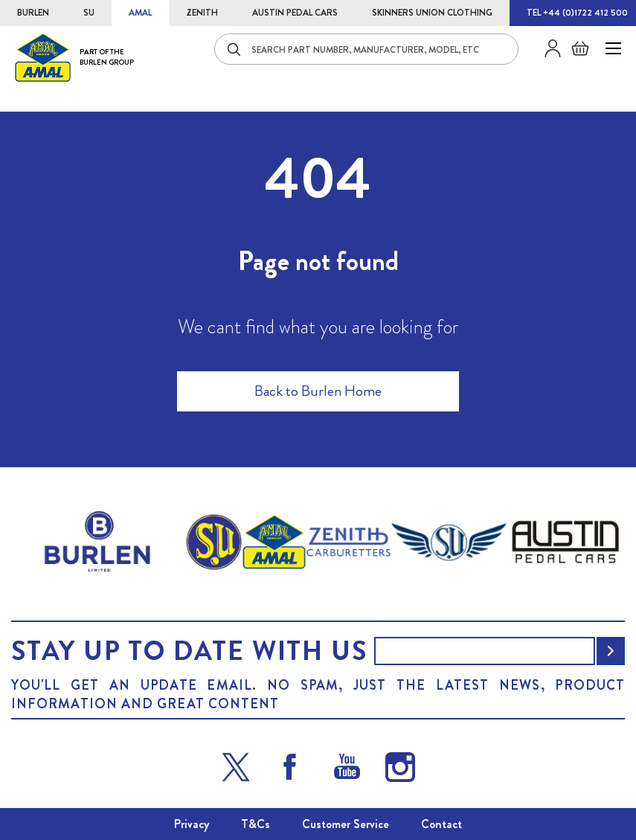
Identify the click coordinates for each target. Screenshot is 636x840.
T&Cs (256, 824)
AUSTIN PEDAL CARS (295, 13)
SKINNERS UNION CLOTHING (432, 13)
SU (89, 13)
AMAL (140, 13)
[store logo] (74, 57)
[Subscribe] (611, 651)
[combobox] (366, 49)
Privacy (192, 824)
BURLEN (33, 13)
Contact (441, 824)
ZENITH (202, 13)
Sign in (547, 48)
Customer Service (346, 824)
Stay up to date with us (189, 651)
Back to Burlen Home (318, 391)
